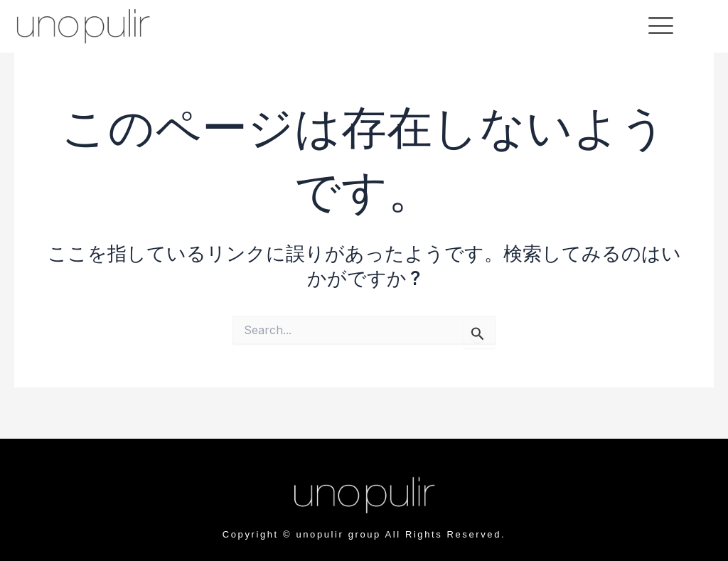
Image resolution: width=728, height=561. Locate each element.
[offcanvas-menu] (661, 26)
